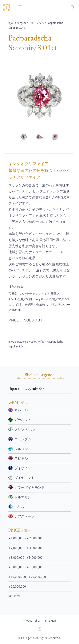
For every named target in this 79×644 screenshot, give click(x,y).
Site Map (51, 621)
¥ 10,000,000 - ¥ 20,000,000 (27, 577)
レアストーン (21, 516)
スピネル (18, 458)
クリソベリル (21, 429)
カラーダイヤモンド (27, 487)
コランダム (37, 23)
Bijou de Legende (18, 23)
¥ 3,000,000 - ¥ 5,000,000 (25, 557)
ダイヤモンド (21, 478)
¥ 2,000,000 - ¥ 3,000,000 (25, 548)
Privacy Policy (32, 621)
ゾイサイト (20, 468)
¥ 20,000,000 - (18, 586)
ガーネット (20, 420)
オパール (18, 410)
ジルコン (18, 449)
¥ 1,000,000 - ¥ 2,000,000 (25, 538)
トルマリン (20, 497)
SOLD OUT (16, 596)
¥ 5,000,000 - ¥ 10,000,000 (26, 567)
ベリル (16, 507)
